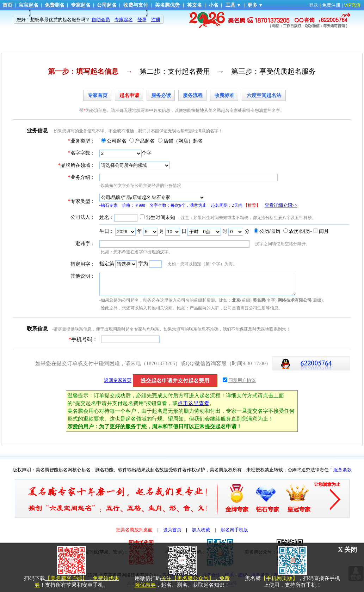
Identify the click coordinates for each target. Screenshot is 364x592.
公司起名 (107, 5)
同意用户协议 (242, 380)
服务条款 (343, 470)
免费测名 (55, 5)
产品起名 (145, 141)
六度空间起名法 (264, 95)
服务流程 (193, 95)
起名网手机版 (234, 530)
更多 (252, 5)
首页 (7, 5)
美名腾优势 (167, 5)
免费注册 (331, 5)
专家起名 (81, 5)
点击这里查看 (193, 403)
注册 (156, 20)
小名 (214, 5)
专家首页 (98, 95)
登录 (314, 5)
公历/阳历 (270, 231)
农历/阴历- (300, 231)
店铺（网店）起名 (183, 141)
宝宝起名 (29, 5)
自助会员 (101, 20)
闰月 (324, 231)
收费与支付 (136, 5)
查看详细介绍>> (281, 205)
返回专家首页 (118, 380)
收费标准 (224, 95)
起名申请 (129, 95)
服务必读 (161, 95)
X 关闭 (348, 550)
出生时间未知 (160, 218)
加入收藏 (201, 530)
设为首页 (172, 530)
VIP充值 (353, 5)
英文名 (195, 5)
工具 (230, 5)
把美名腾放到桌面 (134, 530)
